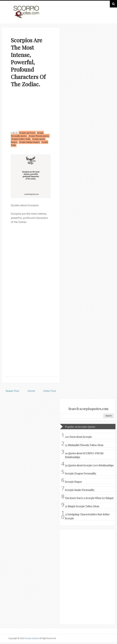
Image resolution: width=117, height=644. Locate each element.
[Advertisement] (31, 110)
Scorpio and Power (27, 133)
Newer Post (12, 391)
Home (31, 391)
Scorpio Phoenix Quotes (39, 136)
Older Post (50, 391)
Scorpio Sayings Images (29, 142)
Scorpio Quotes (32, 638)
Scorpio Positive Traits (21, 139)
